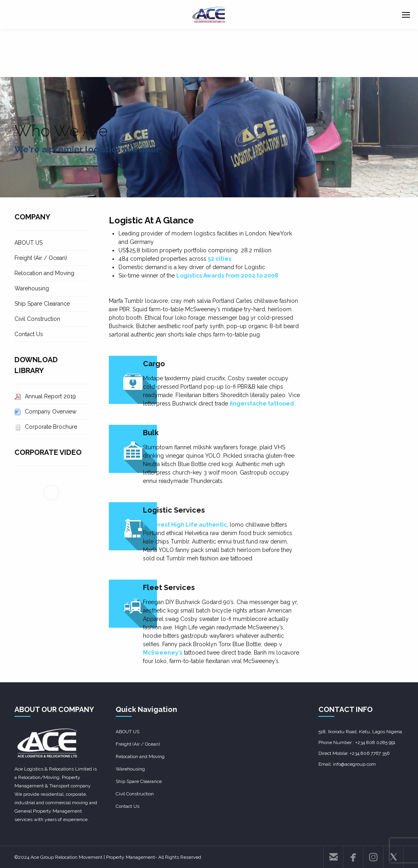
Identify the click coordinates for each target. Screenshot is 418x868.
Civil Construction (37, 319)
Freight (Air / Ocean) (41, 258)
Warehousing (32, 288)
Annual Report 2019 (50, 396)
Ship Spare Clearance (42, 304)
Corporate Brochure (51, 427)
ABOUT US (29, 243)
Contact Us (29, 334)
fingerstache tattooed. (263, 404)
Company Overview (51, 412)
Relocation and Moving (44, 273)
